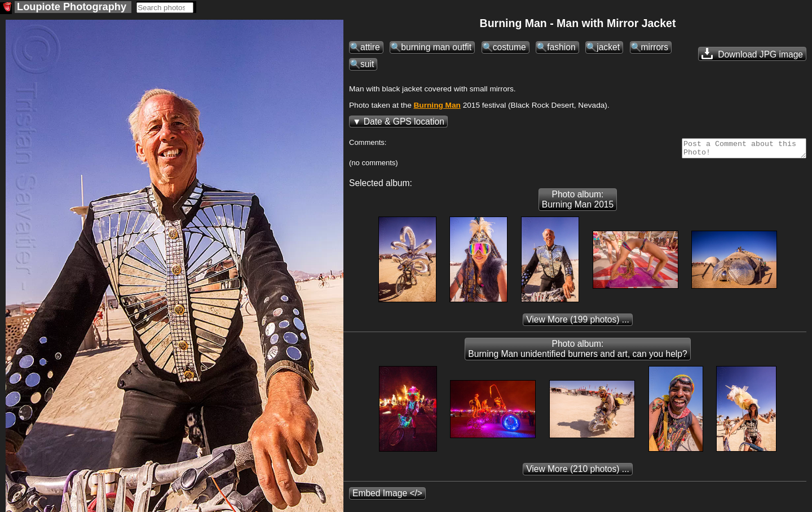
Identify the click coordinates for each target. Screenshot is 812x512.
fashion (561, 47)
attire (370, 47)
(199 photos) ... (578, 323)
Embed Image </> (387, 496)
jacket (608, 47)
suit (367, 64)
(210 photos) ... (578, 472)
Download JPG (752, 54)
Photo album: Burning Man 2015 (578, 203)
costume (509, 47)
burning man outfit (436, 47)
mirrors (655, 47)
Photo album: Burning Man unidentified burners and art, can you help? (577, 352)
